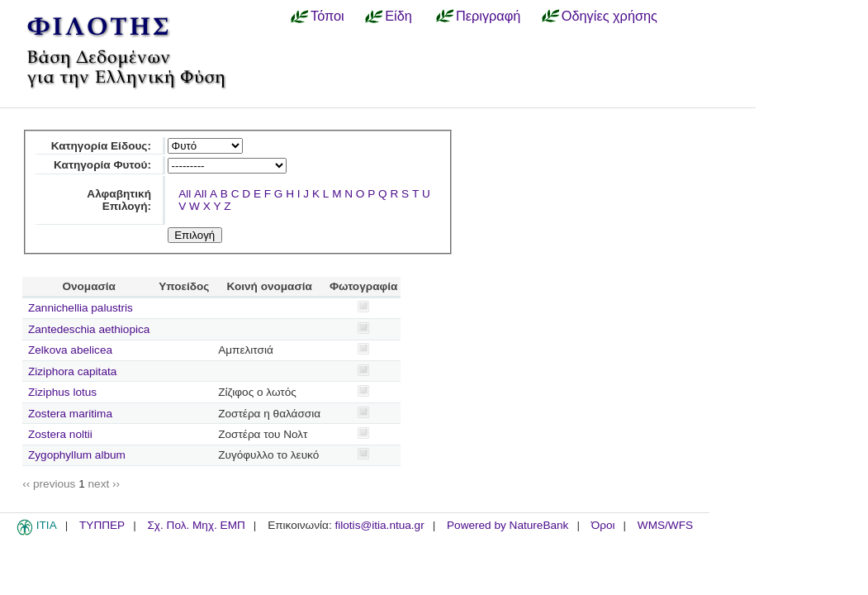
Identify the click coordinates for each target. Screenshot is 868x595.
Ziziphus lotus (62, 392)
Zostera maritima (70, 414)
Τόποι (327, 16)
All (185, 194)
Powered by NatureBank (508, 525)
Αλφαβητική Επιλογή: (119, 200)
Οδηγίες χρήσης (609, 16)
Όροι (603, 525)
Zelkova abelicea (70, 350)
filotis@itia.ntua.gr (379, 525)
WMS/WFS (665, 525)
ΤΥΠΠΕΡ (102, 525)
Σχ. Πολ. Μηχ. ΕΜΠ (196, 525)
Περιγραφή (488, 16)
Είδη (398, 16)
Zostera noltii (60, 434)
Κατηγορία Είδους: (101, 146)
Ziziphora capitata (72, 371)
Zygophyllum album (77, 455)
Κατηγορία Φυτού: (102, 165)
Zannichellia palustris (81, 308)
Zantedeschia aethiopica (89, 329)
